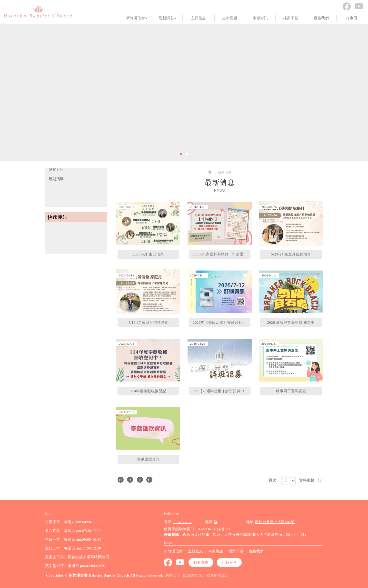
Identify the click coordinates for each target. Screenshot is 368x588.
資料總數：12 (310, 480)
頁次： (274, 480)
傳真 (209, 522)
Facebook (347, 6)
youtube (359, 6)
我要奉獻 (201, 562)
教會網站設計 (218, 575)
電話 (168, 522)
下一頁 (140, 480)
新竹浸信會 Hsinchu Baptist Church (38, 12)
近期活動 (56, 179)
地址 (250, 522)
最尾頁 (149, 480)
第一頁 (121, 480)
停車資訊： (173, 535)
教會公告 (56, 169)
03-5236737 (182, 522)
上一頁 (130, 480)
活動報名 (229, 562)
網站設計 (173, 575)
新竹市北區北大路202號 (275, 522)
